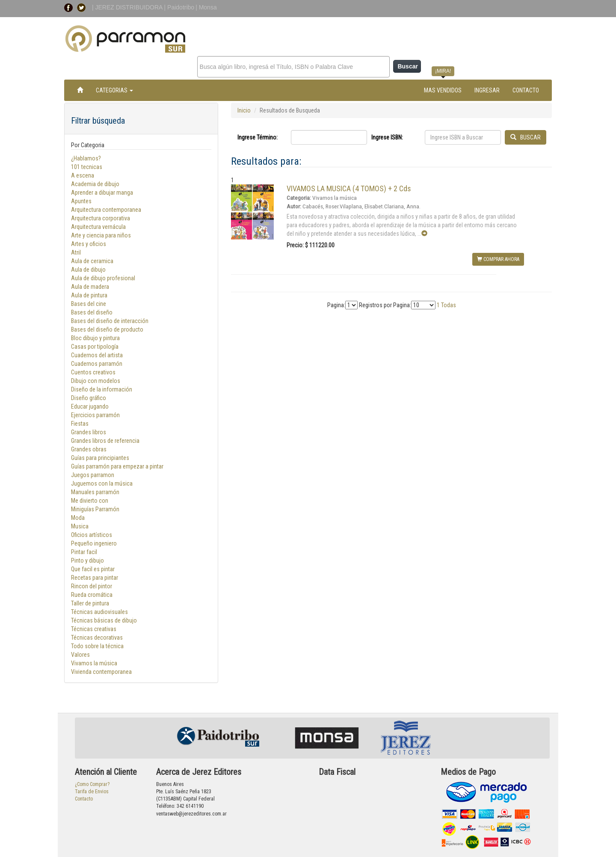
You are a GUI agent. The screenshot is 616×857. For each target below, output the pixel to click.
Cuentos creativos (93, 372)
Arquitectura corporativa (101, 218)
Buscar (407, 66)
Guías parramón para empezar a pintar (117, 466)
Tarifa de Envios (92, 792)
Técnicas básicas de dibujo (104, 620)
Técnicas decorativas (97, 638)
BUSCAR (526, 137)
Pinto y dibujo (87, 560)
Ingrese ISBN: (387, 137)
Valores (80, 655)
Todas (449, 305)
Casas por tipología (95, 347)
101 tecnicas (87, 167)
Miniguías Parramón (95, 509)
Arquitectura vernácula (98, 227)
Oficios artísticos (92, 535)
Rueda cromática (92, 595)
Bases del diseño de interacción (110, 321)
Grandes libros (89, 432)
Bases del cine (89, 304)
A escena (83, 175)
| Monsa (206, 7)
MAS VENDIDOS (443, 90)
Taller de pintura (90, 603)
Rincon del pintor (92, 586)
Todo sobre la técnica (97, 646)
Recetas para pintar (95, 578)
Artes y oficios (89, 244)
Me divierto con (90, 501)
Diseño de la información (102, 389)
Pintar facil (84, 552)
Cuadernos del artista (97, 355)
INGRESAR (487, 90)
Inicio (244, 110)
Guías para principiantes (100, 458)
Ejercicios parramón (95, 415)
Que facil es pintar (93, 569)
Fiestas (80, 424)
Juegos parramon (93, 475)
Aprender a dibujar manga (102, 193)
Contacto (84, 799)
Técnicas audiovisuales (99, 612)
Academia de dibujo (95, 184)
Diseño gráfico (89, 398)
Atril (76, 252)
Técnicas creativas (94, 629)
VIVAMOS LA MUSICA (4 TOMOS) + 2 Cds (349, 188)
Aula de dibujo (88, 270)
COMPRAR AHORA (498, 259)
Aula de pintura (89, 295)
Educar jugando (90, 406)
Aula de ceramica (92, 261)
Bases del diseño (92, 312)
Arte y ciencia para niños (101, 235)
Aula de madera (90, 287)
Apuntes (81, 201)
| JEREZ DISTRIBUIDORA (128, 7)
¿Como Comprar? (92, 784)
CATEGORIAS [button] (114, 90)
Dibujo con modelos (96, 381)
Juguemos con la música (102, 483)
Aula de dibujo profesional (103, 278)
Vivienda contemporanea (101, 672)
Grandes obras (89, 449)
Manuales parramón (95, 492)
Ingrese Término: (258, 137)
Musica (80, 526)
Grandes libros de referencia (105, 441)
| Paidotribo (179, 7)
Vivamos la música (94, 663)
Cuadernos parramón (97, 364)
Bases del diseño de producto (107, 329)
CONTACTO (526, 90)
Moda (78, 518)
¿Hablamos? (86, 158)
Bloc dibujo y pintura (95, 338)
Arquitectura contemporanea (106, 210)
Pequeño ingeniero (94, 543)
